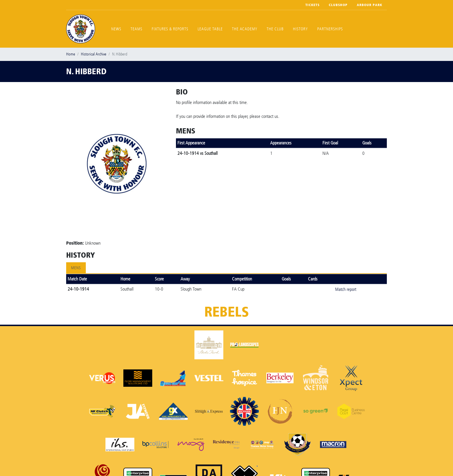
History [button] (300, 29)
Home (71, 54)
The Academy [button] (245, 29)
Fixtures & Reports (170, 29)
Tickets (312, 5)
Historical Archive (94, 54)
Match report (346, 289)
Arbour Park (370, 5)
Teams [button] (137, 29)
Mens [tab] (76, 268)
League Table (210, 29)
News (116, 29)
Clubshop (338, 5)
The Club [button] (275, 29)
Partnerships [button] (330, 29)
